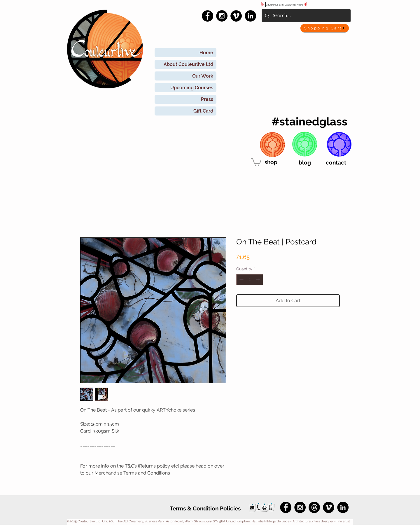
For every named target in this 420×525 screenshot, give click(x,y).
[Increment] (259, 280)
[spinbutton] (250, 280)
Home (206, 53)
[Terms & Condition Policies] (205, 508)
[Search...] (306, 16)
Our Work (203, 76)
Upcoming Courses (192, 88)
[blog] (305, 162)
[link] (256, 162)
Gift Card (203, 111)
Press (207, 99)
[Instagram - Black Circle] (222, 16)
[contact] (336, 162)
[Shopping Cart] (325, 28)
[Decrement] (241, 280)
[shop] (271, 162)
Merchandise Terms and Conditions (132, 473)
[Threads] (314, 507)
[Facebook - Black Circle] (208, 16)
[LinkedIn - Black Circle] (250, 16)
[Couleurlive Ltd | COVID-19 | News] (284, 5)
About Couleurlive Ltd (188, 64)
